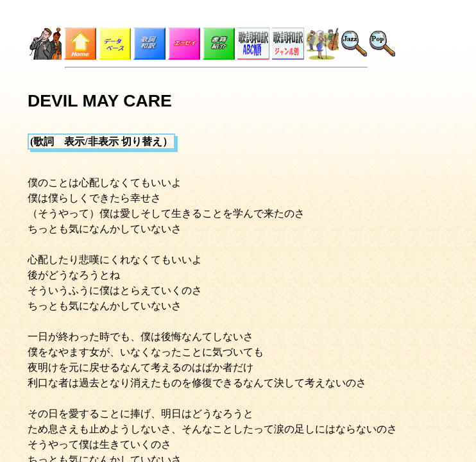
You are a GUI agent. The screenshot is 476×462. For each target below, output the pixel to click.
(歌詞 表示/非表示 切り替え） (101, 141)
